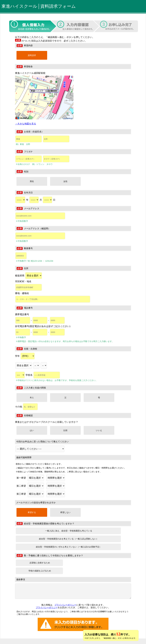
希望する (32, 512)
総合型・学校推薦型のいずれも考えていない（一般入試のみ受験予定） (69, 547)
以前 (65, 430)
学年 (25, 356)
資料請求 (32, 55)
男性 (32, 181)
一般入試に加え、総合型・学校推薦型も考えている (69, 531)
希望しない (65, 512)
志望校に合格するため (40, 563)
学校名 (43, 375)
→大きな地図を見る (26, 124)
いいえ (99, 430)
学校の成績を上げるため (40, 571)
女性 (65, 181)
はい (32, 430)
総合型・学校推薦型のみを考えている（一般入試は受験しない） (69, 539)
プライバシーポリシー (65, 605)
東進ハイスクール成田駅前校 (30, 73)
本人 (32, 398)
